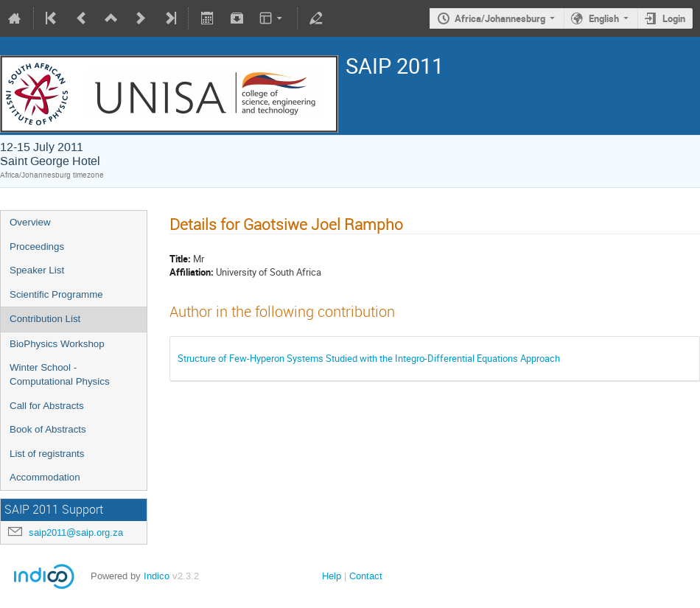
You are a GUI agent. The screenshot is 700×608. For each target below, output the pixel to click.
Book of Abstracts (48, 429)
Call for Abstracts (47, 406)
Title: (180, 259)
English (604, 18)
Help (332, 576)
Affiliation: (192, 272)
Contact (366, 576)
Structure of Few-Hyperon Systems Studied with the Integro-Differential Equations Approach (369, 358)
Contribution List (45, 319)
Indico (157, 576)
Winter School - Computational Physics (60, 374)
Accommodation (45, 477)
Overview (30, 222)
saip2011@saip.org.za (76, 532)
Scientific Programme (56, 294)
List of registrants (47, 454)
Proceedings (37, 247)
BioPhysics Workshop (57, 344)
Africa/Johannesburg (500, 18)
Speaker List (37, 270)
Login (674, 18)
